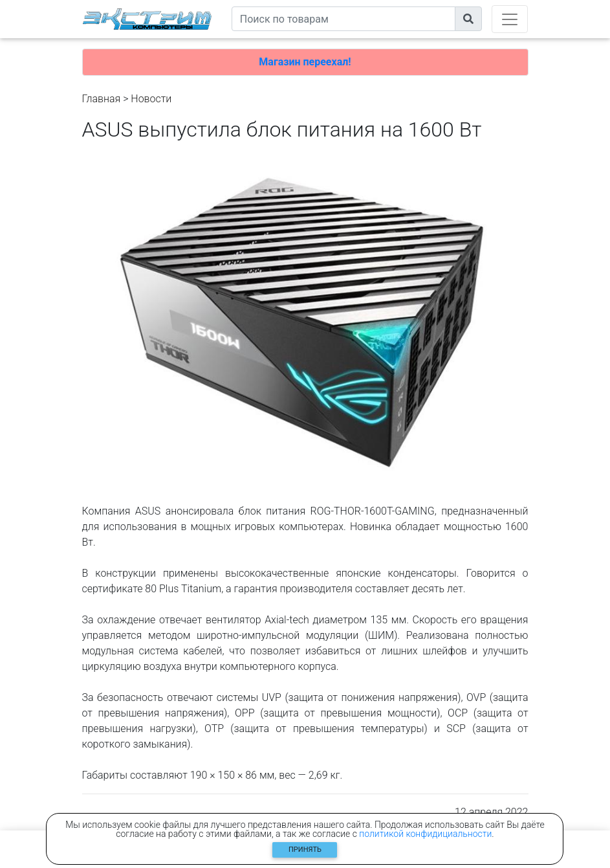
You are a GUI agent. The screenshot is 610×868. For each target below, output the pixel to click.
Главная (102, 99)
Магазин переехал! (305, 62)
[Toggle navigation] (510, 19)
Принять (305, 850)
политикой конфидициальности (425, 834)
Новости (151, 99)
